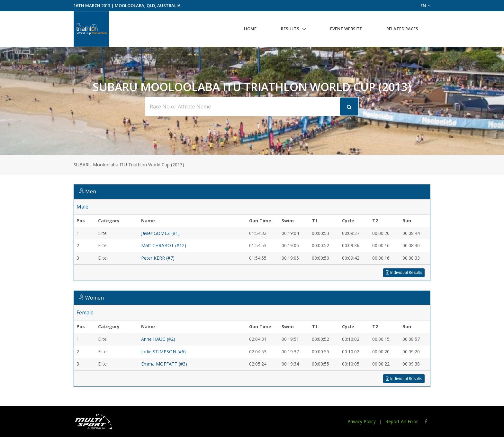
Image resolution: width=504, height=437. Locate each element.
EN (425, 5)
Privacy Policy (362, 421)
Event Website (346, 29)
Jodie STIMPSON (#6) (163, 352)
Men (91, 191)
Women (94, 298)
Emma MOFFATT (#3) (164, 364)
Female (85, 312)
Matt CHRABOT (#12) (164, 245)
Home (250, 29)
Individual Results (404, 272)
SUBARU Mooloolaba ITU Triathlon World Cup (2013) (129, 165)
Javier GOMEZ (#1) (160, 233)
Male (82, 207)
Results (290, 29)
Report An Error (402, 421)
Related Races (402, 29)
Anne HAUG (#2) (158, 339)
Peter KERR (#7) (158, 258)
